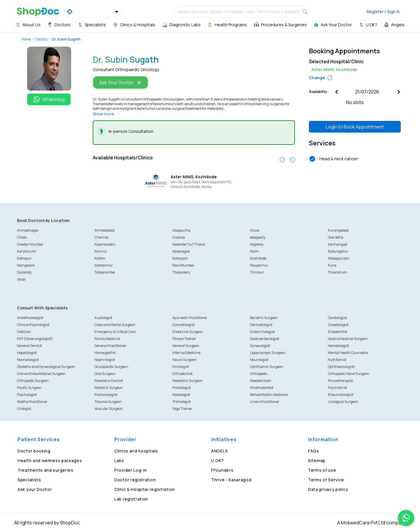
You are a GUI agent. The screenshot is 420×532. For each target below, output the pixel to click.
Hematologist (338, 346)
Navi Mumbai (183, 265)
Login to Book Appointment (355, 127)
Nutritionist (337, 360)
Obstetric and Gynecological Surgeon (46, 367)
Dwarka (179, 237)
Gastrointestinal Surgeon (348, 339)
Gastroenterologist (265, 339)
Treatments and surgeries (45, 470)
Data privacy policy (328, 489)
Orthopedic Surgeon (33, 381)
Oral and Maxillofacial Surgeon (41, 374)
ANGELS (219, 451)
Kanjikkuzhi (27, 251)
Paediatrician (261, 381)
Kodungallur (338, 251)
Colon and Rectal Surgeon (115, 325)
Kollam (100, 258)
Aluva (255, 230)
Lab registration (131, 499)
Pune (332, 265)
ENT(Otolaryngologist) (35, 339)
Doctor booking (34, 451)
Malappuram (338, 258)
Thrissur (257, 272)
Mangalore (26, 265)
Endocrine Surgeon (188, 332)
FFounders (222, 470)
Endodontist (337, 332)
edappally (258, 237)
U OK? (218, 460)
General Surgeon (186, 346)
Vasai (21, 279)
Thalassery (181, 272)
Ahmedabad (104, 230)
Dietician (24, 332)
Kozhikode (258, 258)
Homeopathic (105, 353)
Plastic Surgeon (29, 388)
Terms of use (322, 470)
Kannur (101, 251)
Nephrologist (105, 360)
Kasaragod (181, 251)
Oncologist (181, 367)
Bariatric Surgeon (264, 318)
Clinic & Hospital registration (145, 489)
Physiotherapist (340, 381)
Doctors (41, 39)
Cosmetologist (183, 325)
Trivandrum (337, 272)
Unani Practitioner (265, 402)
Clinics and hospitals (136, 451)
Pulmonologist (106, 395)
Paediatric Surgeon (188, 381)
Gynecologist (260, 346)
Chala (22, 237)
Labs (119, 460)
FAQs (314, 451)
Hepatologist (27, 353)
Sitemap (317, 460)
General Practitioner (110, 346)
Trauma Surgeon (108, 402)
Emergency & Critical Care (115, 332)
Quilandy (24, 272)
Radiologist (181, 395)
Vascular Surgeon (109, 409)
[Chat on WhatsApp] (406, 518)
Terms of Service (326, 480)
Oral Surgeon (105, 374)
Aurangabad (338, 230)
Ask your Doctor (35, 489)
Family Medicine (107, 339)
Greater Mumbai (30, 244)
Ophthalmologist (341, 367)
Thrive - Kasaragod (231, 480)
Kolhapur (24, 258)
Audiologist (103, 318)
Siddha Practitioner (32, 402)
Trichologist (182, 402)
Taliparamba (105, 272)
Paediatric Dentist (109, 381)
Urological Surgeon (343, 402)
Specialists (29, 480)
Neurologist (259, 360)
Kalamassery (105, 244)
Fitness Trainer (184, 339)
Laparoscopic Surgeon (268, 353)
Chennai (101, 237)
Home (26, 39)
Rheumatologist (341, 395)
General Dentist (29, 346)
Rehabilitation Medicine (269, 395)
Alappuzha (181, 230)
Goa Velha (336, 237)
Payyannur (259, 265)
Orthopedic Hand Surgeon (349, 374)
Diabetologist (338, 325)
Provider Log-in (131, 470)
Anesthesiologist (30, 318)
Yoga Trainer (182, 409)
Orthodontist (182, 374)
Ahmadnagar (28, 230)
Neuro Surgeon (184, 360)
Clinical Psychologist (33, 325)
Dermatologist (261, 325)
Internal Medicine (186, 353)
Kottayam (180, 258)
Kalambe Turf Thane (189, 244)
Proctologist (182, 388)
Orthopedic (259, 374)
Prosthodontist (262, 388)
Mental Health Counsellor (348, 353)
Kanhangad (337, 244)
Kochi (254, 251)
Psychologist (27, 395)
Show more (104, 114)
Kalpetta (257, 244)
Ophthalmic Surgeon (267, 367)
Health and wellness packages (50, 460)
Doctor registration (135, 480)
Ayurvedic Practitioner (190, 318)
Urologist (24, 409)
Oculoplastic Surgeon (111, 367)
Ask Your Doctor (120, 83)
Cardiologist (337, 318)
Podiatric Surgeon (109, 388)
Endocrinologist (262, 332)
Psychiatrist (337, 388)
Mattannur (104, 265)
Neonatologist (28, 360)
